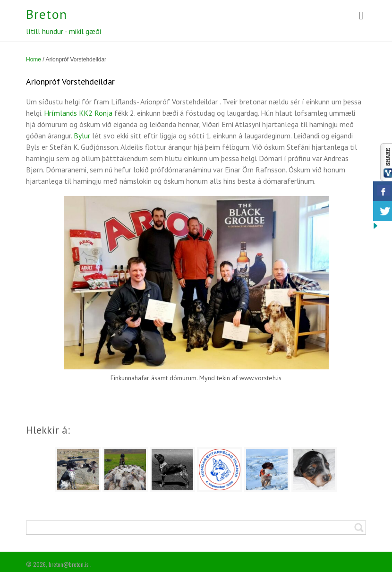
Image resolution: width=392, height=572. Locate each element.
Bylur (82, 136)
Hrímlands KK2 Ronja (79, 113)
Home (34, 60)
